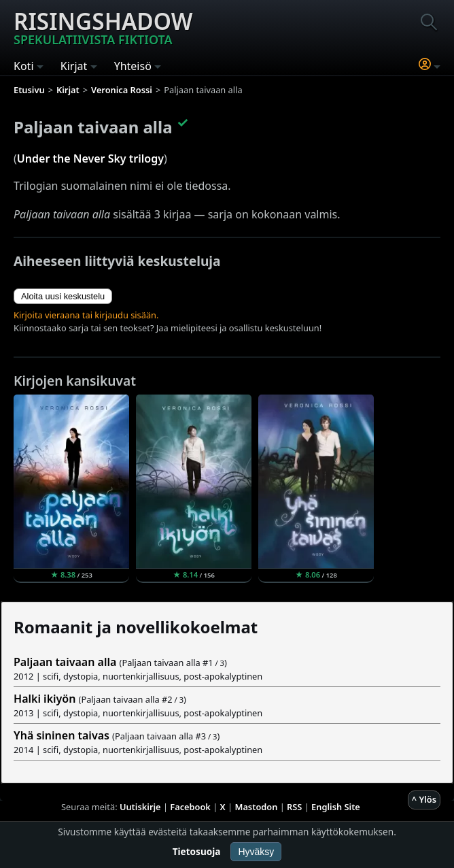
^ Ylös (424, 799)
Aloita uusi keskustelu (63, 296)
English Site (336, 807)
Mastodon (257, 807)
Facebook (190, 807)
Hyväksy (256, 852)
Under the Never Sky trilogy (90, 158)
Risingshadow (103, 27)
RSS (294, 807)
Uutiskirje (140, 807)
